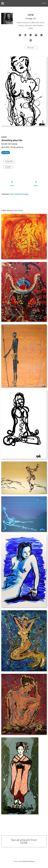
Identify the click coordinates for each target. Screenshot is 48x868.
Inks (12, 194)
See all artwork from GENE (24, 841)
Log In (44, 3)
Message (31, 47)
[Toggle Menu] (3, 3)
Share (8, 167)
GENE (31, 15)
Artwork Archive (28, 861)
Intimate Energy (21, 194)
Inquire (9, 162)
